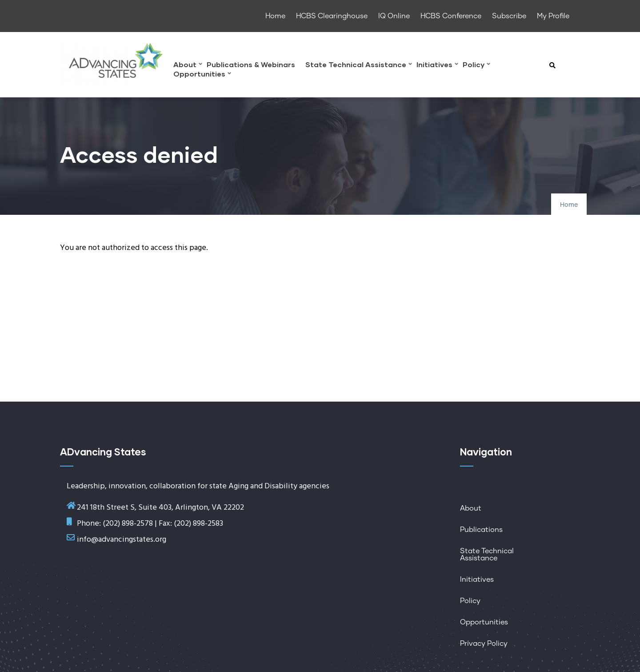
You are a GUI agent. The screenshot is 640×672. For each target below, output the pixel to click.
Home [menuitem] (275, 16)
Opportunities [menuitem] (202, 75)
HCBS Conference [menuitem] (451, 16)
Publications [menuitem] (481, 530)
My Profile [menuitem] (553, 16)
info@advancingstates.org (122, 540)
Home (569, 205)
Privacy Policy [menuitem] (484, 644)
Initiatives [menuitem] (437, 66)
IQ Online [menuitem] (394, 16)
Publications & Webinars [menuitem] (251, 65)
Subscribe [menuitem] (509, 16)
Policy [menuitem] (476, 66)
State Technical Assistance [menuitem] (359, 66)
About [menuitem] (188, 66)
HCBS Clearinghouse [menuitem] (332, 16)
